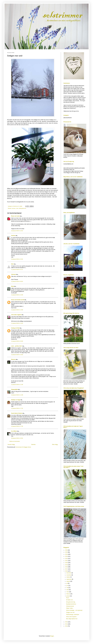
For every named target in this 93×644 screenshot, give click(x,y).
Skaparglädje (15, 389)
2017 (67, 569)
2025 (67, 552)
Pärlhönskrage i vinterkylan (73, 615)
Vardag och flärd (15, 328)
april (68, 590)
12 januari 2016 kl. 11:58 (17, 395)
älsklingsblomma (23, 208)
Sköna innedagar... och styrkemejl (74, 610)
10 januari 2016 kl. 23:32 (17, 259)
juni (67, 586)
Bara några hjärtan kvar (72, 619)
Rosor (68, 598)
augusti (68, 581)
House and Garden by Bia (18, 300)
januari (68, 596)
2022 (67, 559)
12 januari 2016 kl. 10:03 (17, 355)
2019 (67, 565)
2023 (67, 556)
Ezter (12, 264)
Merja (13, 286)
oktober (68, 577)
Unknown (14, 274)
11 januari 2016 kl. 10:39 (17, 295)
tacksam (14, 208)
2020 (67, 563)
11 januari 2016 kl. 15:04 (17, 323)
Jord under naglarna (16, 315)
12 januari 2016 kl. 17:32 (17, 408)
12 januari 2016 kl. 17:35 (17, 426)
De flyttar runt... (70, 600)
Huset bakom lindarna (17, 413)
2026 (67, 550)
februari (68, 594)
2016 (67, 571)
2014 (67, 624)
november (69, 575)
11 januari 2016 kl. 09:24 (17, 281)
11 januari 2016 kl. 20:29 (17, 341)
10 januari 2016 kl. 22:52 (17, 231)
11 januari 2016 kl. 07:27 (17, 270)
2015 (67, 622)
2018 (67, 567)
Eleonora (13, 359)
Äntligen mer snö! (70, 612)
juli (67, 583)
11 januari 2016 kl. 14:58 (17, 310)
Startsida (33, 445)
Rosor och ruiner (16, 216)
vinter (17, 208)
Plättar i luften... (70, 608)
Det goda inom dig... (71, 602)
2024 (67, 554)
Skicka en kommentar (15, 441)
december (69, 573)
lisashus (13, 236)
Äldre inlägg (55, 445)
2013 (67, 626)
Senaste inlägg (11, 445)
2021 (67, 561)
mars (68, 592)
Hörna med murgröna (71, 617)
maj (67, 588)
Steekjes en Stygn (16, 400)
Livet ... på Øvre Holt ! (17, 346)
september (69, 579)
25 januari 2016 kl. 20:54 (17, 438)
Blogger (52, 636)
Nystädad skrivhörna (71, 604)
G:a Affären (14, 431)
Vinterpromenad (70, 606)
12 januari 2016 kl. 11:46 (17, 385)
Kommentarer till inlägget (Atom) (23, 447)
